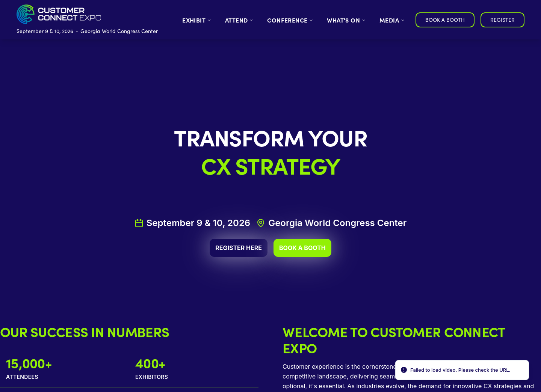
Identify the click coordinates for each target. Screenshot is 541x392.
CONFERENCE (290, 20)
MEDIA (392, 20)
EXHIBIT (197, 20)
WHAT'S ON (346, 20)
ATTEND (239, 20)
